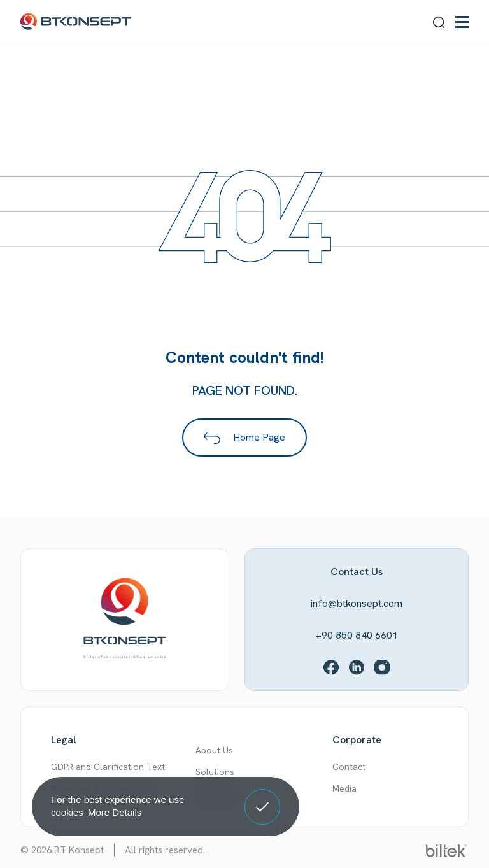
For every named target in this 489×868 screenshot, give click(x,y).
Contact (349, 767)
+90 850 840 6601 (357, 635)
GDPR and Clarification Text (108, 767)
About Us (214, 750)
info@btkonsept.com (357, 603)
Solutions (215, 772)
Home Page (244, 437)
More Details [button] (115, 812)
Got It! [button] (262, 797)
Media (344, 788)
